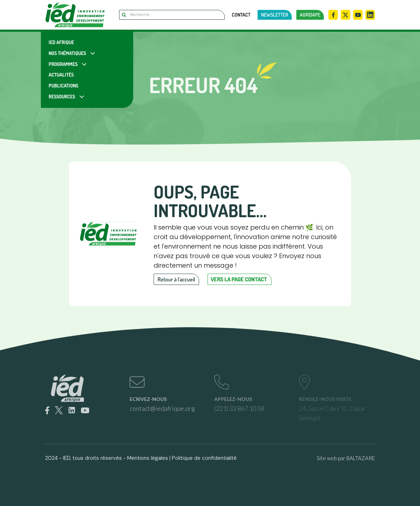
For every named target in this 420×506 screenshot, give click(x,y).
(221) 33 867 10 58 (239, 408)
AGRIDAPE (310, 15)
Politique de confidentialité (204, 458)
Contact (241, 15)
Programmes (63, 64)
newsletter (275, 15)
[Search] (172, 15)
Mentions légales (148, 458)
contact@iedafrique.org (162, 408)
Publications (63, 86)
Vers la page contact (239, 279)
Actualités (61, 75)
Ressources (62, 96)
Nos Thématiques (67, 53)
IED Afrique (61, 42)
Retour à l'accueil (176, 279)
